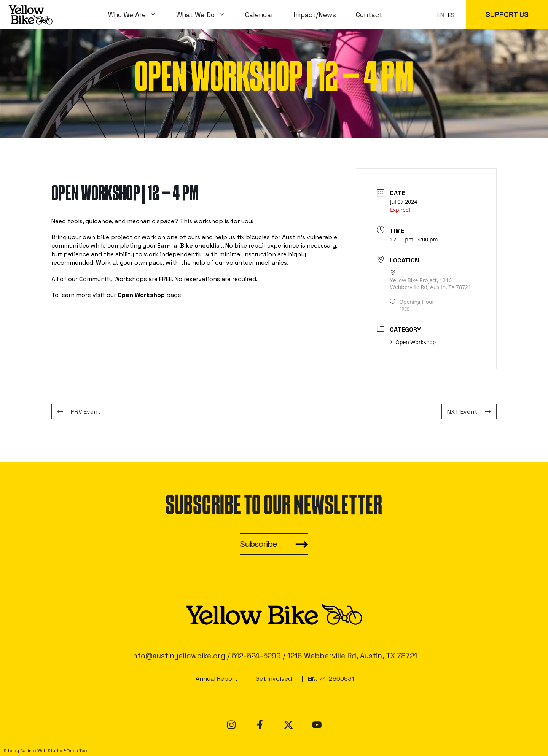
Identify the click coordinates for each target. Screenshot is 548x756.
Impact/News (315, 15)
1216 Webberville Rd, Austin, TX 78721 (352, 656)
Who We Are (137, 15)
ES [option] (451, 15)
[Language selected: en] (448, 15)
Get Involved (274, 679)
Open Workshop (413, 342)
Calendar (259, 15)
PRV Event (79, 412)
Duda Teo (77, 751)
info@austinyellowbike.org (178, 656)
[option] (451, 15)
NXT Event (469, 412)
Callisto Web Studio (41, 751)
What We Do (206, 15)
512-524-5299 (256, 656)
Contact (369, 15)
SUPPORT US (507, 15)
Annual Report (217, 679)
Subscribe (258, 544)
